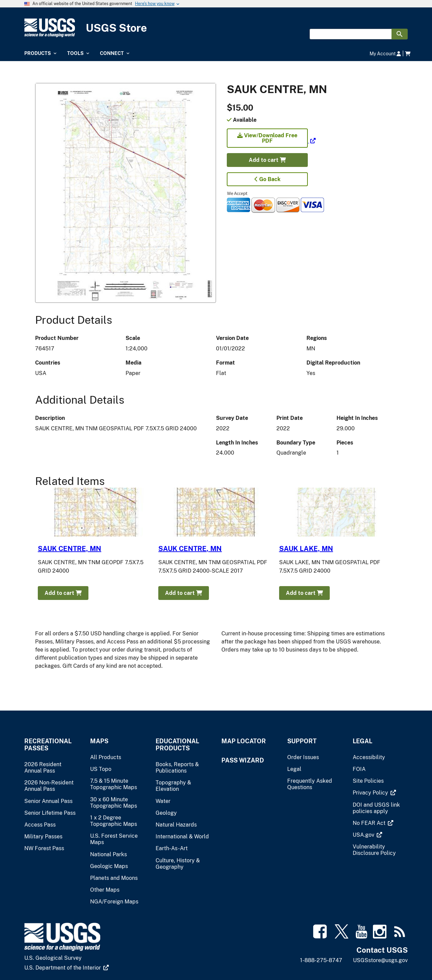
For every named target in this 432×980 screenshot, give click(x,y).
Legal (362, 741)
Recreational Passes (48, 745)
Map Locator (244, 741)
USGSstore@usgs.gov (380, 960)
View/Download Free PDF (267, 138)
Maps (99, 741)
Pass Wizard (243, 760)
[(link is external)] (271, 141)
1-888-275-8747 (321, 960)
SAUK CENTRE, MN (70, 549)
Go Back (267, 179)
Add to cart (267, 160)
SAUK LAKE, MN (306, 549)
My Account (385, 53)
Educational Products (177, 745)
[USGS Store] (216, 28)
